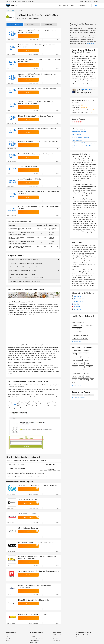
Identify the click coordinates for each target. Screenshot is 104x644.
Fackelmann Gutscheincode (80, 338)
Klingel (8, 639)
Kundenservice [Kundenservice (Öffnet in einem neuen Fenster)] (77, 301)
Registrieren (88, 1)
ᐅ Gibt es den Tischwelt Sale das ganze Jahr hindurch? (25, 267)
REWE (8, 643)
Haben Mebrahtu (85, 89)
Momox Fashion (83, 370)
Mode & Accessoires (35, 635)
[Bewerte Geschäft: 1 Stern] (73, 122)
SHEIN (74, 380)
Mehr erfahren (91, 44)
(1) (49, 24)
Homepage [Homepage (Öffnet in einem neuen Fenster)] (76, 296)
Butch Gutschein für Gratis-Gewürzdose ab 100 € (37, 542)
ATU (80, 354)
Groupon (75, 367)
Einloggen (95, 1)
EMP (88, 363)
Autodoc (86, 354)
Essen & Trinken (89, 395)
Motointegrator (76, 373)
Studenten (56, 637)
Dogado (75, 363)
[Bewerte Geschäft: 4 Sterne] (79, 122)
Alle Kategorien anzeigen (78, 398)
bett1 (83, 357)
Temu (92, 380)
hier (15, 404)
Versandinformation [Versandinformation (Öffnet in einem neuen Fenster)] (79, 299)
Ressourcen (79, 637)
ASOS (74, 354)
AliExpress (87, 351)
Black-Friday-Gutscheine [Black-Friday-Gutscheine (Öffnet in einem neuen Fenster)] (83, 635)
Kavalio (82, 367)
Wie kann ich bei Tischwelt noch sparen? (84, 143)
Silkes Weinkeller (83, 380)
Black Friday (56, 639)
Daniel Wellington (77, 360)
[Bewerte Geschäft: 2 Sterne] (75, 122)
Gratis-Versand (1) (32, 24)
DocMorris (87, 360)
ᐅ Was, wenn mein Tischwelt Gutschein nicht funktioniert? (26, 278)
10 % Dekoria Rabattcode (28, 499)
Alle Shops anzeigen (77, 341)
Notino (8, 641)
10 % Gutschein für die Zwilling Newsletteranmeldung (39, 571)
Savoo (8, 10)
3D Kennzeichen (77, 351)
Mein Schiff (89, 367)
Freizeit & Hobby (34, 643)
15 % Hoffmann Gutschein (28, 528)
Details (58, 40)
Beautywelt (75, 357)
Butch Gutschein (90, 325)
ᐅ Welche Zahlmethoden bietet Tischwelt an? (22, 274)
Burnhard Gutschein (78, 325)
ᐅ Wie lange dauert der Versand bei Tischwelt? (23, 270)
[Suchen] (93, 6)
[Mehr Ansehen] (96, 392)
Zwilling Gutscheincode (78, 322)
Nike (7, 635)
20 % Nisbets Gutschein (27, 514)
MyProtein (86, 373)
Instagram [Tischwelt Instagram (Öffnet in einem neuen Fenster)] (76, 309)
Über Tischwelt (76, 134)
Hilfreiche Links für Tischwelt (80, 137)
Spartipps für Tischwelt (79, 132)
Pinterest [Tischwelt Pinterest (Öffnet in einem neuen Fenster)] (76, 307)
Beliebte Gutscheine (58, 635)
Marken (14, 10)
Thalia (74, 383)
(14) (15, 24)
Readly (81, 376)
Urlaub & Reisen (34, 637)
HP (7, 637)
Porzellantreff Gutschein (79, 332)
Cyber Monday (57, 641)
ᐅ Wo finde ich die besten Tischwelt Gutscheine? (23, 260)
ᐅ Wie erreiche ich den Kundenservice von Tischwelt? (25, 281)
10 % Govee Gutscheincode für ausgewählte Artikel (38, 485)
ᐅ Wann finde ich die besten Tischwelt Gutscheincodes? (25, 263)
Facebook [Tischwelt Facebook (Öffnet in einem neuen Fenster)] (76, 304)
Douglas (82, 363)
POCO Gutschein (77, 329)
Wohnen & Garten (77, 395)
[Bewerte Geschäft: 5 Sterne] (81, 122)
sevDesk (88, 376)
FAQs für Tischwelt (77, 140)
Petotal (74, 376)
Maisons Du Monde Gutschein (80, 335)
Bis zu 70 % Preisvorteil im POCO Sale (33, 614)
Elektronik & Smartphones (36, 639)
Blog (81, 1)
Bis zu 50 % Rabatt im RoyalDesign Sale (33, 600)
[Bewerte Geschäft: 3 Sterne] (77, 122)
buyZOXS (90, 357)
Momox (74, 370)
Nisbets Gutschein (77, 319)
